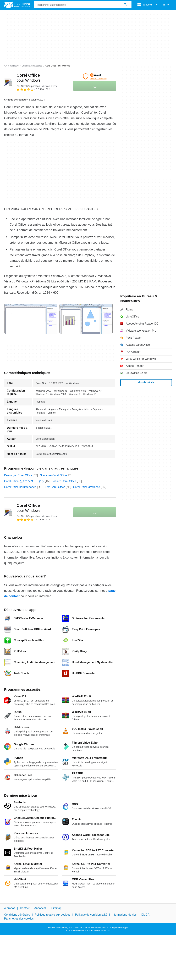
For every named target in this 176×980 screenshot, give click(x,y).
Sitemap (56, 908)
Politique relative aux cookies (52, 915)
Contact (25, 908)
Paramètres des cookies (19, 918)
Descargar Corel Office (18, 475)
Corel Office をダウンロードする (24, 481)
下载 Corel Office (55, 487)
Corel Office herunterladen (20, 487)
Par (28, 86)
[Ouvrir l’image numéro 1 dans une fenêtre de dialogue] (86, 319)
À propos (10, 908)
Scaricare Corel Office (53, 475)
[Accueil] (5, 66)
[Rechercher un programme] (125, 5)
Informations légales (124, 915)
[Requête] (83, 5)
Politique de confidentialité (91, 915)
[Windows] (14, 66)
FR (166, 5)
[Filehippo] (17, 5)
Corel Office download (87, 487)
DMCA (145, 915)
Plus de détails (146, 382)
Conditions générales (17, 915)
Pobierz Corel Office (64, 481)
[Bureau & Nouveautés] (32, 66)
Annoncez (40, 908)
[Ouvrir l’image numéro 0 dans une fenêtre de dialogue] (31, 319)
